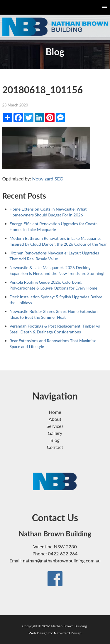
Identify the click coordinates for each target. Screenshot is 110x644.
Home (55, 412)
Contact (55, 447)
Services (55, 426)
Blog (55, 440)
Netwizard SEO (48, 179)
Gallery (55, 433)
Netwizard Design (68, 633)
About (55, 419)
